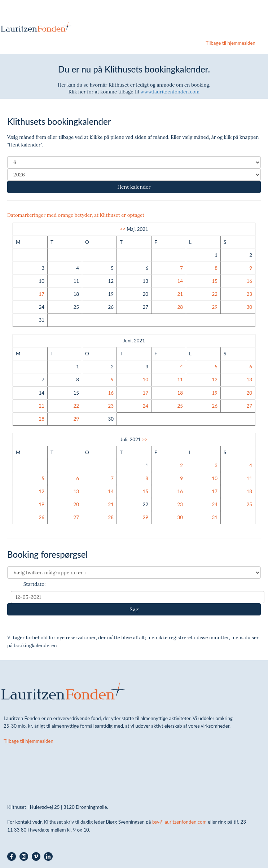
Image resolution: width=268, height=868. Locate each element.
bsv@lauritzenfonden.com (179, 822)
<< (122, 229)
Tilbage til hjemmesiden (230, 43)
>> (145, 439)
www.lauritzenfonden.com (170, 92)
